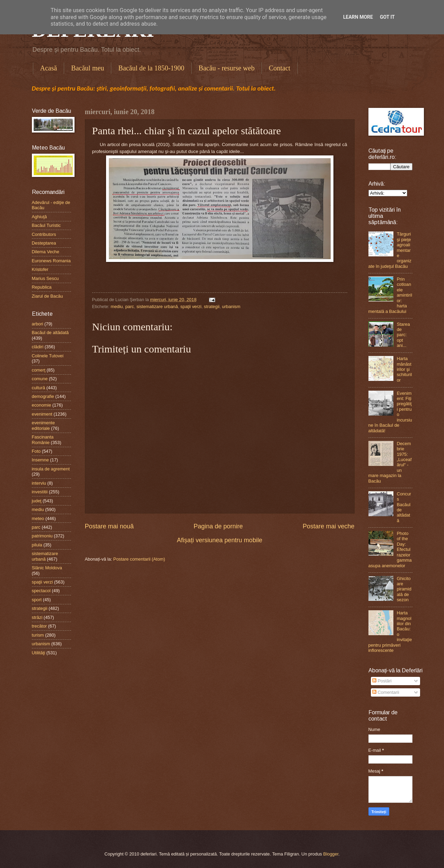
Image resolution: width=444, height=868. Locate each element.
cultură (39, 388)
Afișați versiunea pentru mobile (219, 540)
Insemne (40, 460)
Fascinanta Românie (43, 440)
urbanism (231, 307)
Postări (382, 681)
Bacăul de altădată (50, 333)
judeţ (37, 501)
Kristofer (40, 269)
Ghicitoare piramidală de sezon (404, 589)
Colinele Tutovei (48, 356)
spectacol (41, 591)
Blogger (331, 854)
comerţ (39, 370)
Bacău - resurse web (227, 68)
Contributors (44, 234)
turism (38, 635)
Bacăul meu (88, 68)
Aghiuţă (40, 217)
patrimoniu (42, 536)
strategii (212, 307)
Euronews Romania (51, 261)
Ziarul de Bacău (47, 296)
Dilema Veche (46, 252)
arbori (38, 324)
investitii (40, 492)
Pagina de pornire (218, 526)
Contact (279, 68)
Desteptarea (44, 243)
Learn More (358, 17)
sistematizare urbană (157, 307)
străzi (37, 617)
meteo (38, 518)
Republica (42, 287)
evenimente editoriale (43, 425)
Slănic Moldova (47, 568)
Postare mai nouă (109, 526)
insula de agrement (51, 469)
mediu (117, 307)
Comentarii (386, 692)
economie (42, 405)
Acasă (49, 68)
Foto (36, 451)
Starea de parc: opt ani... (403, 335)
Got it (387, 17)
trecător (40, 626)
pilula (37, 545)
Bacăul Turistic (46, 225)
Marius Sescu (45, 278)
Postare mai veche (328, 526)
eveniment (42, 414)
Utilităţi (39, 653)
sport (37, 600)
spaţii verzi (191, 307)
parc (129, 307)
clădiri (38, 347)
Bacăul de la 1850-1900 (151, 68)
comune (40, 379)
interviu (39, 483)
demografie (43, 396)
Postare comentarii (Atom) (139, 559)
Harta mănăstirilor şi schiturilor (404, 369)
